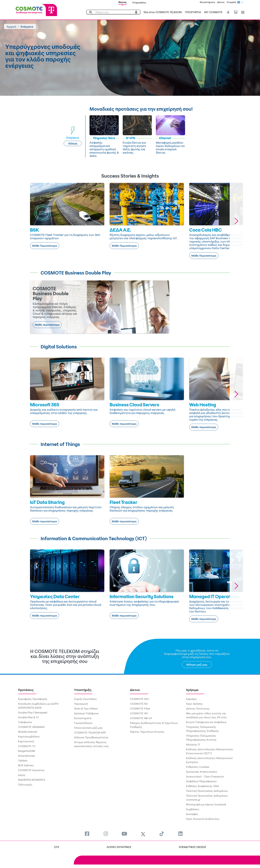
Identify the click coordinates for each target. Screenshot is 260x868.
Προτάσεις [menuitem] (26, 690)
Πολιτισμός (25, 785)
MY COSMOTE (213, 12)
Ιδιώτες (123, 2)
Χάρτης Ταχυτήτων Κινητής (147, 732)
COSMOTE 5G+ (140, 699)
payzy (22, 775)
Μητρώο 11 (193, 744)
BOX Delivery (26, 765)
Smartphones (27, 756)
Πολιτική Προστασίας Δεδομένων (207, 791)
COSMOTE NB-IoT (141, 718)
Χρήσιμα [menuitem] (192, 690)
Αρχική (11, 27)
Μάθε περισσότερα (47, 325)
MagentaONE (27, 751)
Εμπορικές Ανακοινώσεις (202, 772)
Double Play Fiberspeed (33, 712)
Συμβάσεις (193, 809)
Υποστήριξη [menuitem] (83, 690)
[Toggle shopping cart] (237, 12)
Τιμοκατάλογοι (83, 723)
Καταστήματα (207, 2)
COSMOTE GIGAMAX (31, 727)
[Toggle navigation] (242, 12)
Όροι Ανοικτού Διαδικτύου (203, 819)
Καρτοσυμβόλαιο (29, 736)
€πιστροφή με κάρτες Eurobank (206, 804)
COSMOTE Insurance (31, 770)
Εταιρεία (231, 2)
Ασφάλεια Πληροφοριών (201, 781)
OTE (57, 847)
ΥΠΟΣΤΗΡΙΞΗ (193, 12)
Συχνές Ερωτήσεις (85, 699)
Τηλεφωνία (25, 722)
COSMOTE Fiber (140, 708)
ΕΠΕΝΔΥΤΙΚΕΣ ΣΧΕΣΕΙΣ (193, 847)
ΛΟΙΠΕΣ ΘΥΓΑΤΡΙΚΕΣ (119, 847)
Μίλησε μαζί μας (197, 665)
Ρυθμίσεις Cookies (198, 767)
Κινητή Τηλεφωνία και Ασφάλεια (206, 722)
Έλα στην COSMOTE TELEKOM (163, 12)
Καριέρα (191, 699)
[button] (228, 12)
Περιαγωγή (81, 704)
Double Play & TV (28, 717)
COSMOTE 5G (139, 704)
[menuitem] (87, 834)
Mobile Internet (28, 732)
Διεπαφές (192, 814)
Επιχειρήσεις (139, 2)
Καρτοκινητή (26, 741)
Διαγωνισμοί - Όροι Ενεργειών (205, 776)
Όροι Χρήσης (194, 704)
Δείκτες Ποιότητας (198, 708)
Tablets (23, 760)
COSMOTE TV (27, 746)
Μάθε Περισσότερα (45, 246)
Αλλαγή (73, 143)
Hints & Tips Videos (86, 708)
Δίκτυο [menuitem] (135, 690)
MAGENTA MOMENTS (32, 780)
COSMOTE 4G (139, 713)
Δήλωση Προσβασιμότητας (91, 737)
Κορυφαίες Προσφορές (33, 699)
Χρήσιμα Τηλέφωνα (86, 713)
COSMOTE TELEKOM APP (90, 732)
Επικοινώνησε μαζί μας (88, 728)
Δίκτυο (221, 2)
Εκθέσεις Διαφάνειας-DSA (202, 786)
